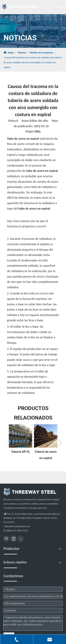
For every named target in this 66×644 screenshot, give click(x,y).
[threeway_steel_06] (30, 492)
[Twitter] (21, 539)
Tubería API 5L (20, 452)
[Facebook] (6, 539)
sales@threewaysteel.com (17, 526)
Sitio (38, 131)
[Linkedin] (14, 539)
